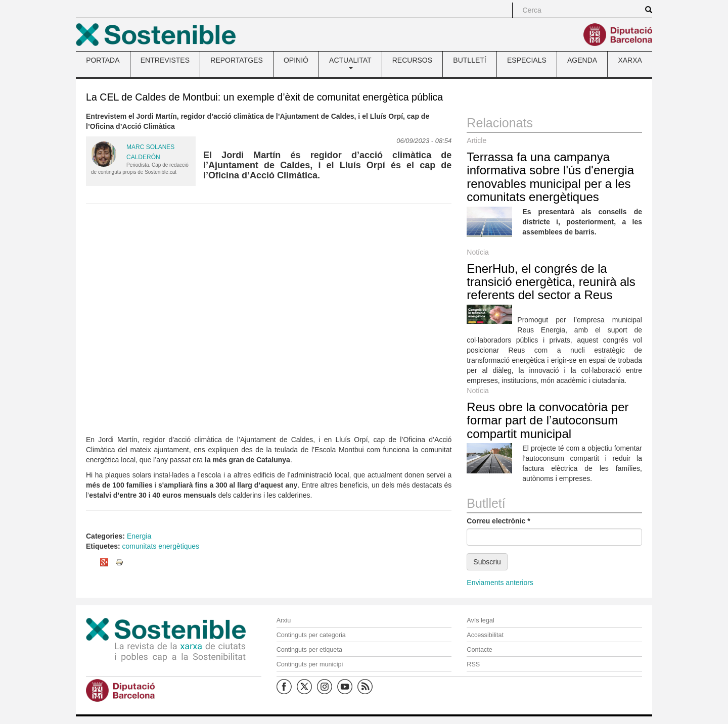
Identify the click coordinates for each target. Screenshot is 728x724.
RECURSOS (412, 60)
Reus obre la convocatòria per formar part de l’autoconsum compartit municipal (548, 420)
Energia (139, 536)
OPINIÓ (296, 60)
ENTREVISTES (165, 60)
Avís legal (480, 620)
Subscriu (487, 562)
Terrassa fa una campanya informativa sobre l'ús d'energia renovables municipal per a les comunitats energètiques (550, 177)
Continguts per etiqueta (309, 650)
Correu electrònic (498, 521)
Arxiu (284, 620)
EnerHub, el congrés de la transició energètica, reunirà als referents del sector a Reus (551, 282)
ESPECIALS (527, 60)
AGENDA (582, 60)
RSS (473, 664)
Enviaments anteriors (500, 583)
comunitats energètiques (161, 546)
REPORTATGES (236, 60)
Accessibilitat (485, 635)
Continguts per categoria (311, 635)
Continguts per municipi (310, 664)
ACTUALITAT (350, 63)
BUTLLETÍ (469, 60)
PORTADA (103, 60)
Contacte (479, 650)
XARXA (630, 60)
